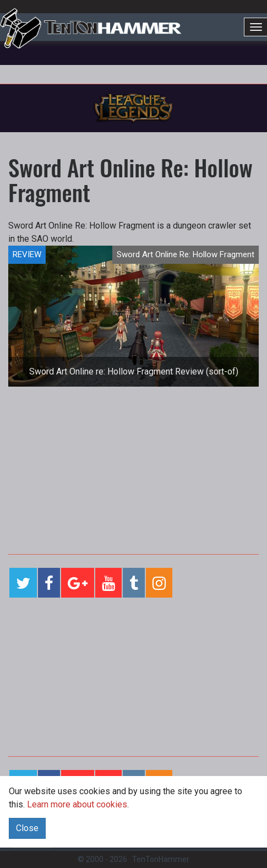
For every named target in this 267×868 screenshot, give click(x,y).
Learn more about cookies (77, 804)
